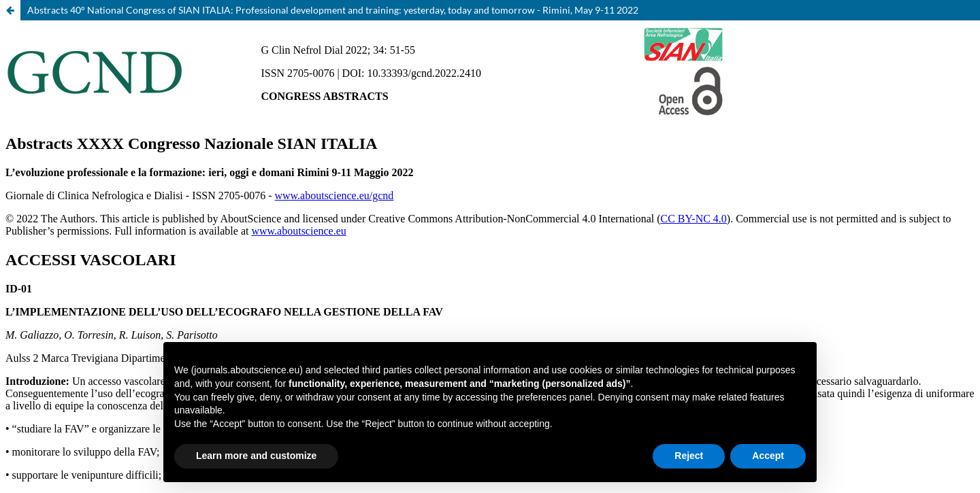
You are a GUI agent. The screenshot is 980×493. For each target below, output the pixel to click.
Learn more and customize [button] (256, 456)
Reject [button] (689, 456)
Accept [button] (768, 456)
